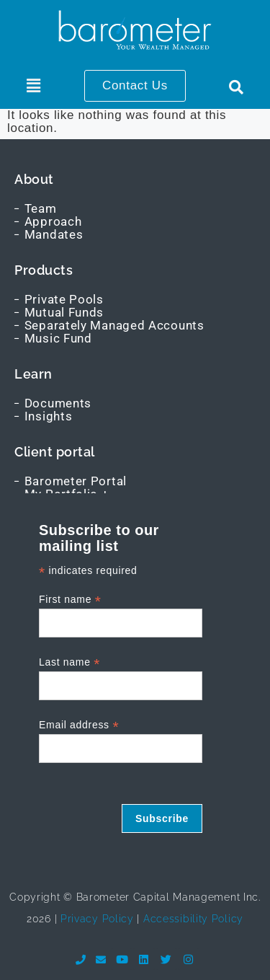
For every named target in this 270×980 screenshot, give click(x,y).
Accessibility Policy (193, 919)
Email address (79, 725)
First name (70, 600)
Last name (69, 662)
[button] (33, 86)
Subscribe (162, 818)
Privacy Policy (95, 919)
